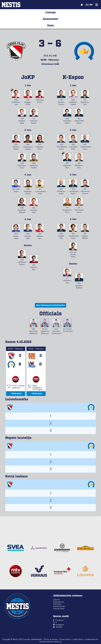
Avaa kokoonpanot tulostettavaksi (50, 305)
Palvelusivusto (59, 606)
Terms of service (51, 639)
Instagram (60, 625)
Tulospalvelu (58, 602)
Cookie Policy (78, 639)
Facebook (60, 620)
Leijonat (56, 600)
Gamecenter (51, 19)
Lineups (51, 12)
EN (91, 5)
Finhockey (57, 604)
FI (87, 5)
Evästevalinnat (91, 639)
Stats (51, 26)
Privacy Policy (65, 639)
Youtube (59, 627)
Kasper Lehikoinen (18, 387)
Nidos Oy (58, 642)
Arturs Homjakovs (37, 387)
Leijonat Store (59, 609)
